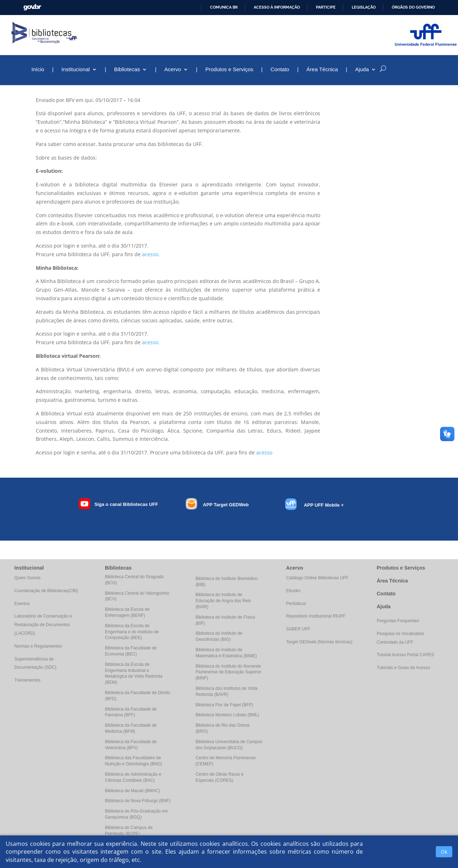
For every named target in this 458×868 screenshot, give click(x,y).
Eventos (22, 604)
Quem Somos (27, 578)
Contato (280, 70)
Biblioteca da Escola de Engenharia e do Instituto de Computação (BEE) (132, 632)
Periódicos (296, 604)
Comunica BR (224, 7)
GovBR (32, 7)
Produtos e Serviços (229, 70)
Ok (444, 852)
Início (38, 70)
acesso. (151, 342)
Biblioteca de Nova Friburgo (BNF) (138, 801)
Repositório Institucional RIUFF (316, 616)
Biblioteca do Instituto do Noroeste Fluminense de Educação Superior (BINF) (228, 672)
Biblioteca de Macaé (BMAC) (132, 791)
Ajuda (362, 70)
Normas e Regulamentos (38, 646)
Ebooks (293, 591)
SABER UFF (298, 629)
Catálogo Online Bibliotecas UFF (317, 578)
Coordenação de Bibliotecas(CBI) (46, 591)
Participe (326, 7)
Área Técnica (322, 70)
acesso (150, 254)
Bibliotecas (127, 70)
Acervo (173, 70)
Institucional (76, 70)
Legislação (364, 7)
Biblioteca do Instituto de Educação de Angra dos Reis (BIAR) (223, 601)
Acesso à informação (277, 7)
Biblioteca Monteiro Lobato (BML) (227, 715)
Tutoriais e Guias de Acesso (403, 668)
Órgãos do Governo (413, 7)
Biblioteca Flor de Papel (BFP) (224, 705)
